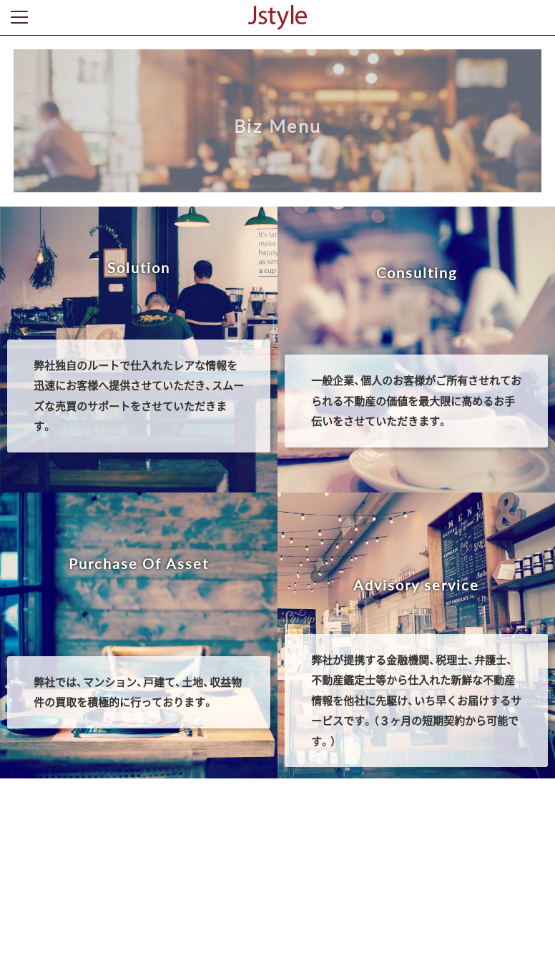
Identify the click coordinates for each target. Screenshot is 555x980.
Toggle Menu (19, 17)
